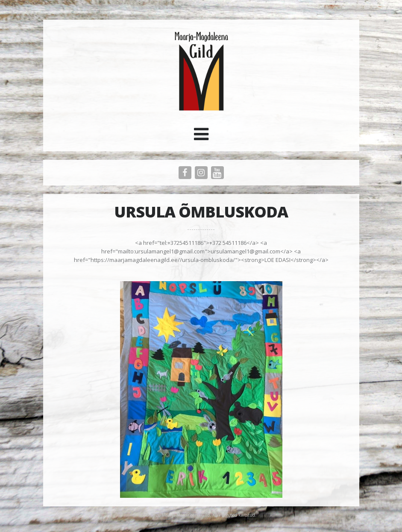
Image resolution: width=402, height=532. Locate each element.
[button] (201, 137)
